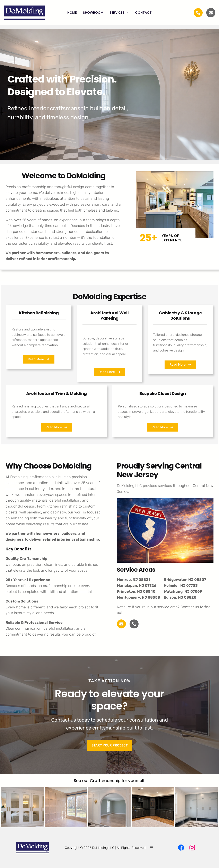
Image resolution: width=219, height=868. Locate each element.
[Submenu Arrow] (127, 13)
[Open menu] (152, 848)
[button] (39, 359)
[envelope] (211, 13)
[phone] (134, 624)
